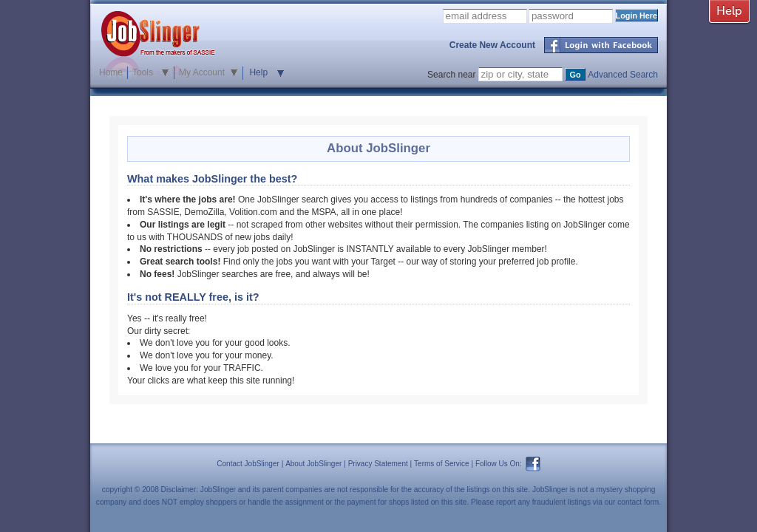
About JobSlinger (313, 464)
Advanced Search (623, 75)
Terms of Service (441, 464)
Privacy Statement (378, 464)
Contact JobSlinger (248, 464)
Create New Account (492, 45)
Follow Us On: (499, 464)
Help (258, 72)
